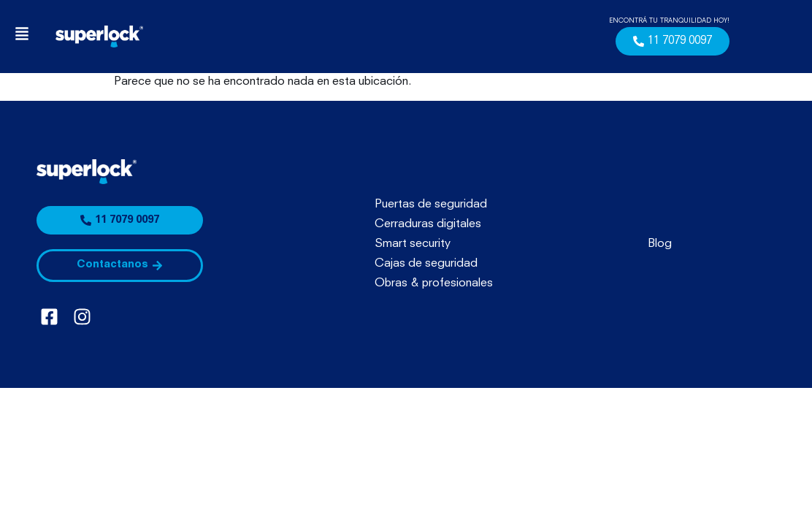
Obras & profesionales (434, 283)
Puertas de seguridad (431, 205)
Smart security (413, 244)
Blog (660, 244)
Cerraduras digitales (428, 224)
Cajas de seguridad (426, 264)
